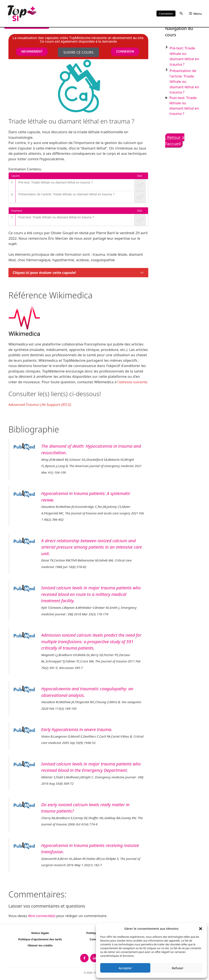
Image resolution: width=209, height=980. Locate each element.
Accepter (125, 968)
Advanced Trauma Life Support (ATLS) (40, 404)
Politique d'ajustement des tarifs (40, 939)
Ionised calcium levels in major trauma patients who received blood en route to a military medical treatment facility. (91, 594)
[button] (201, 928)
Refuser (177, 968)
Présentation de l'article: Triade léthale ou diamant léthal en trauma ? (184, 81)
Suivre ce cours (78, 52)
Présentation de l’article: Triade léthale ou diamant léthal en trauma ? (67, 194)
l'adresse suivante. (133, 382)
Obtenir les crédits (40, 945)
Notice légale (40, 933)
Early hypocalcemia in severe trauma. (77, 729)
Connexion (166, 14)
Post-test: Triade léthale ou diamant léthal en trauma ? (56, 217)
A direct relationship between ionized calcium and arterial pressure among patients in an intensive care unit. (92, 547)
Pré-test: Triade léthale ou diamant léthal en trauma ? (56, 182)
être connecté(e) (42, 916)
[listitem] (84, 958)
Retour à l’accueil (175, 141)
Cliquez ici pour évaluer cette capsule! (44, 273)
